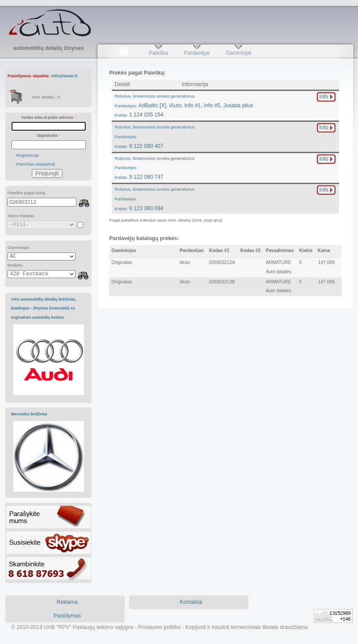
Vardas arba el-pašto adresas (48, 117)
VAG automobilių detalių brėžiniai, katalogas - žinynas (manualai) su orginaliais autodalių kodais (44, 308)
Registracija (28, 155)
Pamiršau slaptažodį (36, 164)
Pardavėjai (197, 53)
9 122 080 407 (154, 137)
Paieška (158, 53)
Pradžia (124, 53)
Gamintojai (238, 53)
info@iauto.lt (64, 76)
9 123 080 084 (154, 199)
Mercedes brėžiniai (29, 414)
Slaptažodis (48, 136)
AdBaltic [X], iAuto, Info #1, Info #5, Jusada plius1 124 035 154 (184, 106)
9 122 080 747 (154, 168)
